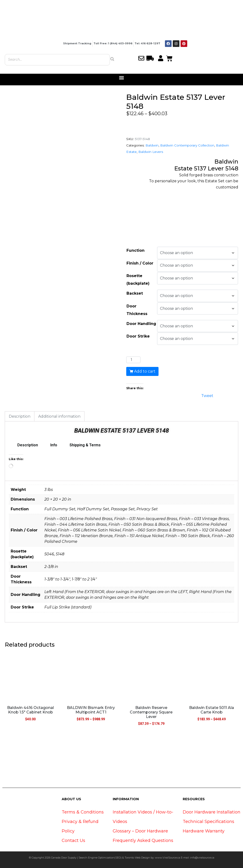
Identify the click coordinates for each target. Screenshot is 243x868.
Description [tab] (20, 416)
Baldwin (152, 145)
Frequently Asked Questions (143, 841)
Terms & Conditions (83, 812)
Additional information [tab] (59, 416)
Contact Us (73, 841)
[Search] (112, 59)
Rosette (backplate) (138, 280)
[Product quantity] (133, 360)
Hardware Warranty (204, 831)
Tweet (207, 395)
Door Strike (138, 336)
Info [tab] (54, 445)
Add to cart (145, 371)
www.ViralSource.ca (168, 858)
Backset (135, 293)
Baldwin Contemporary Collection (187, 145)
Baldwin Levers (151, 152)
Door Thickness (137, 310)
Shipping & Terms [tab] (85, 445)
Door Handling (141, 324)
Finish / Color (140, 263)
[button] (122, 78)
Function (136, 250)
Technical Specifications (208, 822)
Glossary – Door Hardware (140, 831)
